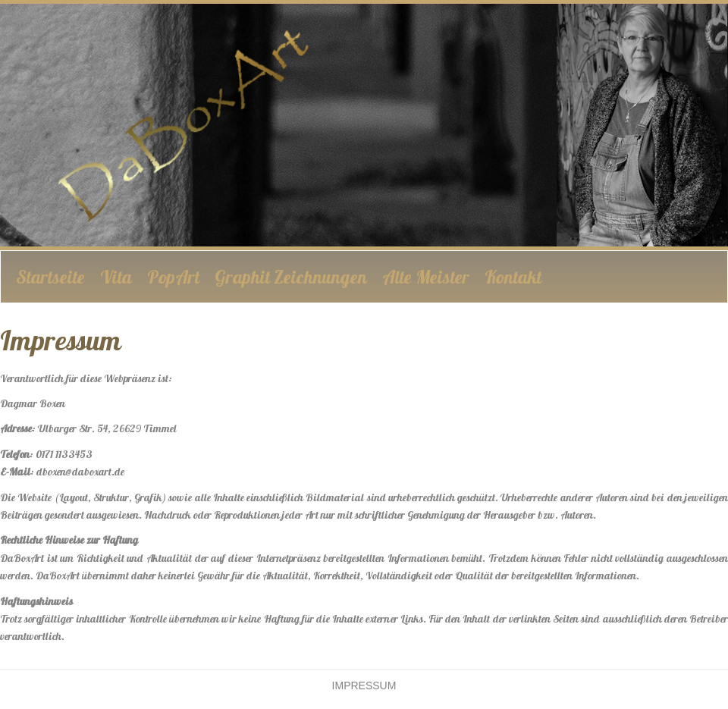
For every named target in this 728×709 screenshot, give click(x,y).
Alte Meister (426, 277)
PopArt (173, 277)
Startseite (50, 277)
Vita (116, 277)
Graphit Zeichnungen (291, 277)
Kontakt (513, 277)
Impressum (364, 685)
